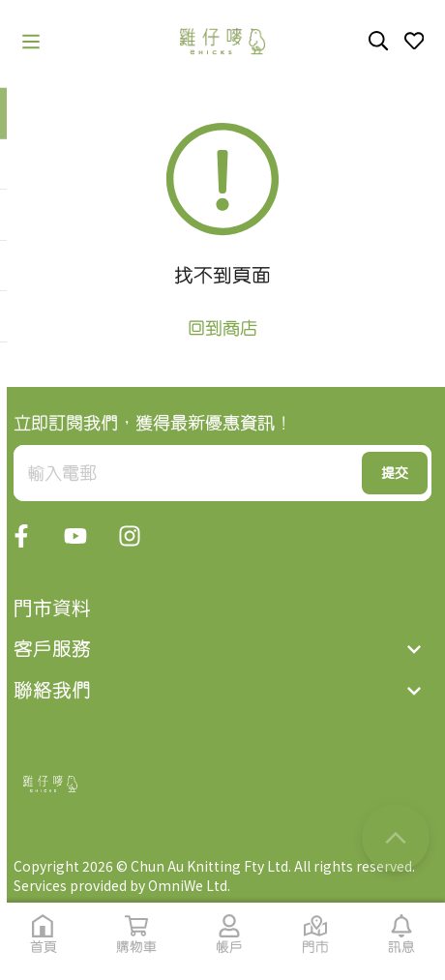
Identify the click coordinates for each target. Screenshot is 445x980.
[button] (31, 42)
